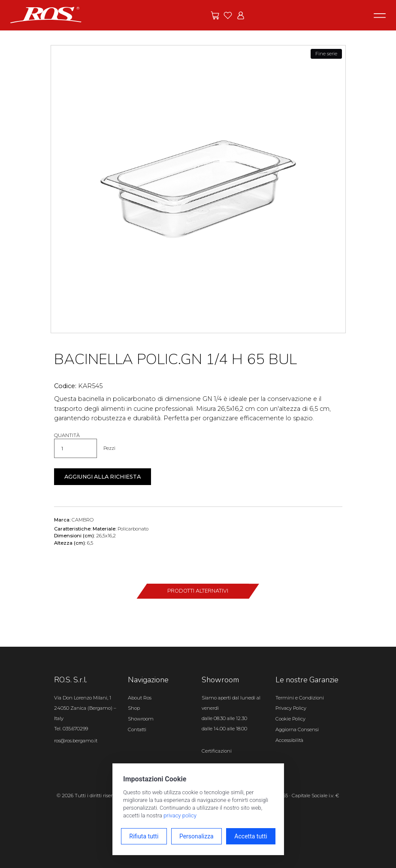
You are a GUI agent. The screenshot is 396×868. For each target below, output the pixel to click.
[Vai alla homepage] (46, 15)
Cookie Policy (290, 719)
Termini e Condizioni (300, 698)
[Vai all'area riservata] (241, 15)
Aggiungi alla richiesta (103, 477)
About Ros (140, 698)
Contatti (137, 729)
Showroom (141, 719)
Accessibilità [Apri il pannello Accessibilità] (289, 740)
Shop (134, 708)
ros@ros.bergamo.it (76, 741)
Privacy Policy (291, 708)
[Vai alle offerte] (215, 15)
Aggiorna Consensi (297, 729)
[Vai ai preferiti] (228, 15)
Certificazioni (217, 751)
